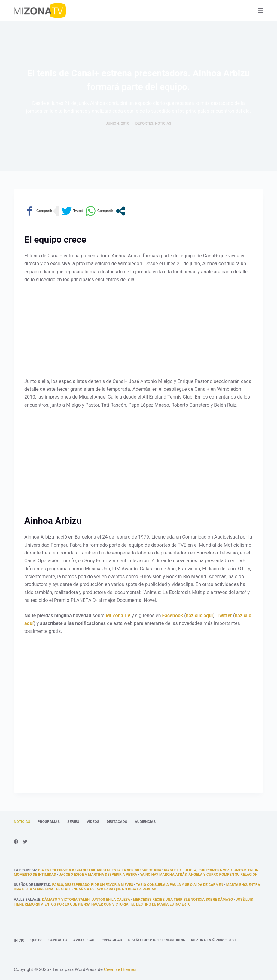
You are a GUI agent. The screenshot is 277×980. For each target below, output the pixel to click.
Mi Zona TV (118, 616)
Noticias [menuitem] (22, 822)
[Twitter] (25, 842)
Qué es (36, 940)
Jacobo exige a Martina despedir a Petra (98, 875)
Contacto (58, 940)
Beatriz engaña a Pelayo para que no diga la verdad (106, 889)
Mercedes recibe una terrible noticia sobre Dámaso (183, 900)
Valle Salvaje (27, 900)
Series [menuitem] (73, 822)
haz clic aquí (199, 616)
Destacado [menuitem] (117, 822)
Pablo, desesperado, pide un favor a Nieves (93, 885)
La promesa (25, 870)
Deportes (144, 123)
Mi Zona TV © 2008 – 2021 (214, 940)
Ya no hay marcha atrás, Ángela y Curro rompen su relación (199, 875)
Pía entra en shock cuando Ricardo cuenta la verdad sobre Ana (100, 870)
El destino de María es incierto (161, 904)
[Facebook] (16, 842)
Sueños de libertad (32, 885)
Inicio (19, 940)
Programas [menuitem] (49, 822)
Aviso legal (84, 940)
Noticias (163, 123)
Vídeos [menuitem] (93, 822)
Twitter (224, 616)
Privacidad (112, 940)
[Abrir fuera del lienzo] (260, 11)
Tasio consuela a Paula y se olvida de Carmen (180, 885)
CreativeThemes (120, 969)
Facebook (173, 616)
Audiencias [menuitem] (145, 822)
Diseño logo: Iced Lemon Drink (157, 940)
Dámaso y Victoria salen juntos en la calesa (86, 900)
